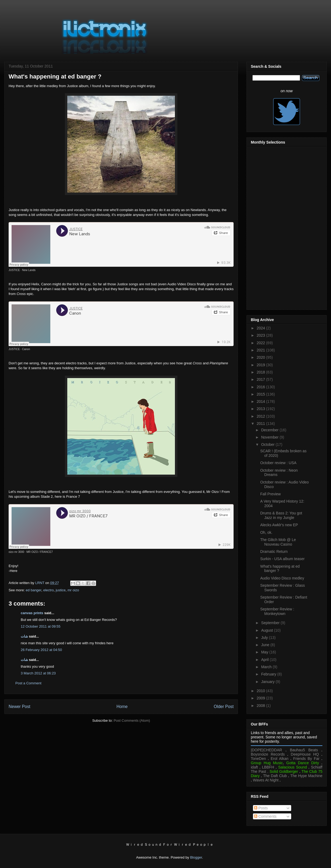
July (265, 638)
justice (61, 590)
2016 (261, 387)
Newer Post (20, 707)
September (271, 623)
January (268, 682)
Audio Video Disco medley (282, 578)
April (265, 660)
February (269, 674)
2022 (261, 343)
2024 (261, 328)
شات (24, 636)
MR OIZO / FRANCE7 (40, 552)
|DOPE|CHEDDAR (266, 750)
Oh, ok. (266, 532)
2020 (261, 357)
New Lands (29, 270)
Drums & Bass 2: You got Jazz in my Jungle (281, 515)
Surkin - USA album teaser (282, 559)
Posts (261, 808)
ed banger (34, 590)
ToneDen (258, 759)
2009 (261, 698)
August (267, 630)
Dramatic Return (274, 552)
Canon (26, 349)
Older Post (224, 707)
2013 (261, 409)
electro (49, 590)
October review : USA (278, 463)
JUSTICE (14, 270)
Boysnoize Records (268, 754)
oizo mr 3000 (16, 552)
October (268, 444)
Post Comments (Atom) (132, 721)
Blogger (196, 857)
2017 (261, 379)
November (270, 437)
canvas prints (32, 613)
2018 (261, 372)
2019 (261, 365)
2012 (261, 416)
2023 (261, 335)
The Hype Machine (306, 776)
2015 (261, 394)
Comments (265, 816)
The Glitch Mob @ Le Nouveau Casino (278, 542)
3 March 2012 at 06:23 (38, 673)
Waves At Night (266, 780)
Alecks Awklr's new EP (279, 525)
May (265, 652)
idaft (254, 767)
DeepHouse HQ (305, 754)
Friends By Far (306, 759)
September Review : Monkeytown (277, 611)
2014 (261, 401)
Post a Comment (28, 683)
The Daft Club (275, 776)
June (266, 645)
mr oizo (73, 590)
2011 (261, 424)
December (270, 430)
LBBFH (268, 767)
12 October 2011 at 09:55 (41, 626)
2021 (261, 350)
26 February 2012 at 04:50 (41, 650)
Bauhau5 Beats (304, 750)
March (267, 667)
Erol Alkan (280, 759)
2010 (261, 691)
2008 (261, 706)
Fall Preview (270, 494)
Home (122, 707)
